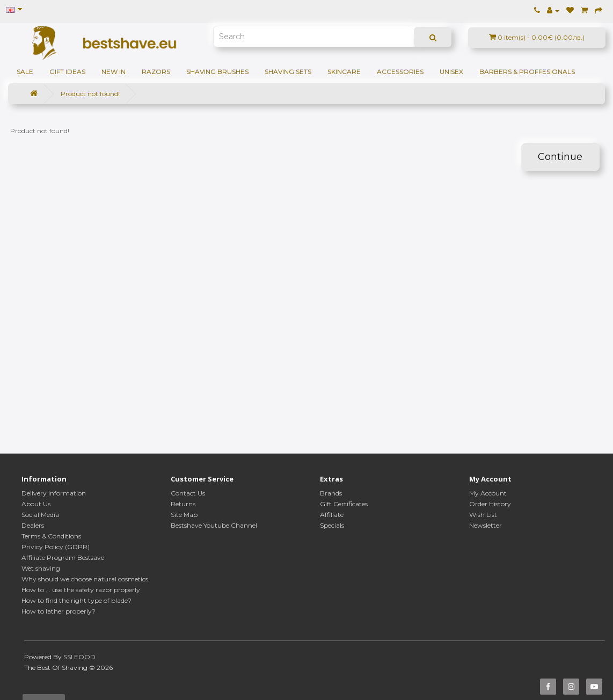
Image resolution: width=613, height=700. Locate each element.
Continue (560, 157)
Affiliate (332, 515)
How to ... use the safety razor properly (81, 590)
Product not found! (90, 94)
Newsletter (486, 525)
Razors (156, 72)
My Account (488, 493)
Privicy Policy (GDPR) (56, 547)
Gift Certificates (344, 504)
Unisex (451, 72)
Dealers (33, 525)
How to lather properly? (59, 611)
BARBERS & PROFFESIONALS (527, 72)
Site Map (184, 515)
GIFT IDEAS (67, 72)
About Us (36, 504)
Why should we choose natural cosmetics (85, 579)
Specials (332, 525)
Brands (331, 493)
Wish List (483, 515)
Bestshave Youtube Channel (214, 525)
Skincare (344, 72)
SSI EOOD (79, 657)
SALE (25, 72)
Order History (490, 504)
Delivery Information (54, 493)
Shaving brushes (217, 72)
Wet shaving (41, 568)
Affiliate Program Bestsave (63, 557)
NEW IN (114, 72)
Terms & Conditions (51, 536)
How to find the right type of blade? (76, 600)
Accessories (400, 72)
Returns (183, 504)
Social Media (40, 515)
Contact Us (188, 493)
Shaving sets (288, 72)
